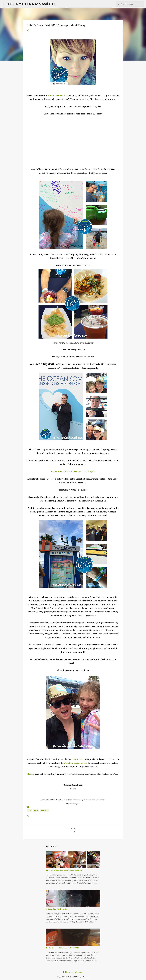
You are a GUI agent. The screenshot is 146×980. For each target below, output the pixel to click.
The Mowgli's (89, 472)
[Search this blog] (132, 4)
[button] (28, 31)
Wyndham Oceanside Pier (76, 763)
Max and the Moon (73, 472)
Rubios (36, 810)
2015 (29, 810)
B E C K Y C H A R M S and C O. (31, 4)
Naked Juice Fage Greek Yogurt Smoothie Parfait (64, 870)
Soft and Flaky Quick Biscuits (56, 909)
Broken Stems (57, 472)
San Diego (45, 810)
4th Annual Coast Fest (58, 95)
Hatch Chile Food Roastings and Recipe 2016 (62, 948)
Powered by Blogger (73, 972)
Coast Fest (78, 759)
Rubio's (31, 774)
